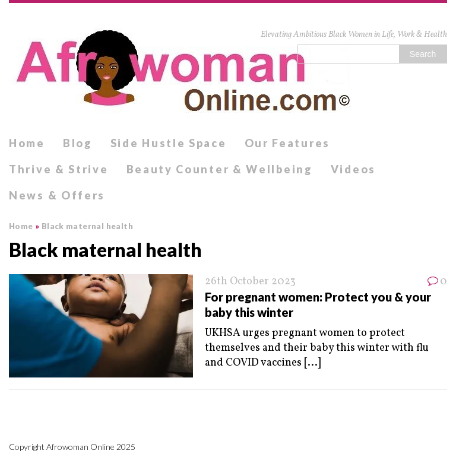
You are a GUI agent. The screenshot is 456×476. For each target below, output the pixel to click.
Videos (353, 169)
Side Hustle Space (169, 143)
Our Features (287, 143)
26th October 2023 (250, 282)
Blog (78, 143)
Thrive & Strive (59, 169)
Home (27, 143)
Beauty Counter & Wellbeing (220, 169)
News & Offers (57, 195)
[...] (312, 363)
